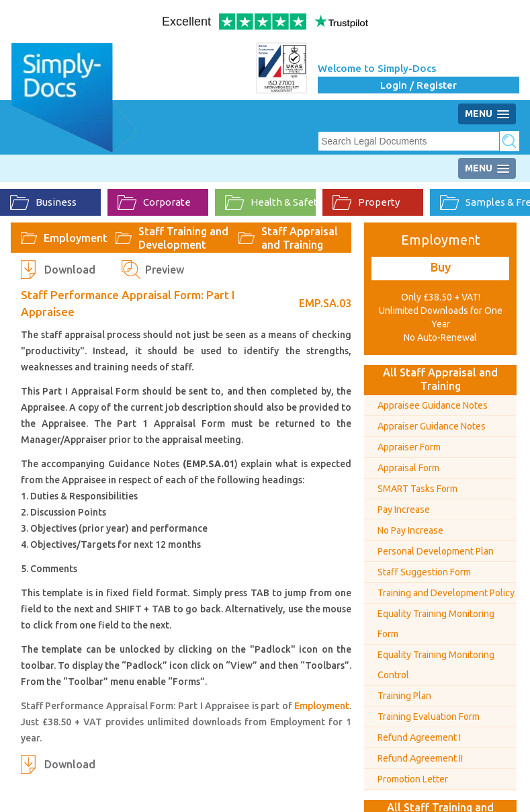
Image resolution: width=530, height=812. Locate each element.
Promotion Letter (413, 779)
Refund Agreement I (419, 737)
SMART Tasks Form (417, 489)
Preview (165, 270)
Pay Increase (404, 510)
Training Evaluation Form (429, 717)
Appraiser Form (409, 447)
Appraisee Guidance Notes (433, 405)
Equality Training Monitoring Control (436, 665)
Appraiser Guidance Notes (432, 426)
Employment (76, 238)
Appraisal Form (408, 468)
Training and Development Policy (446, 593)
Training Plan (404, 696)
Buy (441, 267)
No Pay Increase (410, 530)
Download (70, 270)
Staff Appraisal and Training (300, 238)
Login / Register (418, 85)
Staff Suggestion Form (424, 572)
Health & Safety (270, 202)
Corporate (154, 202)
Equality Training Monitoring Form (436, 624)
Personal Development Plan (436, 551)
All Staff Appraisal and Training (440, 379)
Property (366, 202)
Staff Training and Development (183, 238)
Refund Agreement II (420, 758)
